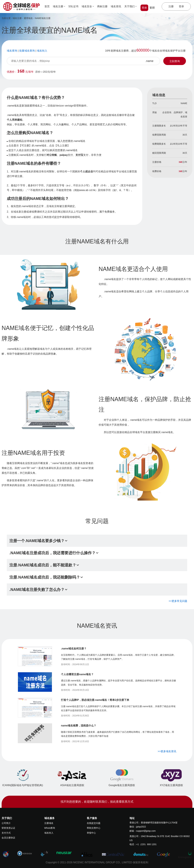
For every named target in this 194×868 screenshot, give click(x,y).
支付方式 (6, 833)
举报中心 (91, 833)
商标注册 (102, 6)
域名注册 (59, 6)
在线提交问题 (94, 823)
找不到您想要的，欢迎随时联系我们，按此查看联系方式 (97, 802)
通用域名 (28, 18)
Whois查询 (50, 828)
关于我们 (130, 6)
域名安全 (88, 6)
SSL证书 (73, 6)
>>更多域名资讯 (167, 751)
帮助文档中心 (94, 828)
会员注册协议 (8, 838)
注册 (171, 6)
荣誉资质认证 (8, 828)
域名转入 (49, 833)
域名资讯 (116, 6)
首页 (47, 6)
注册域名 (49, 823)
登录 (181, 6)
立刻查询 (175, 61)
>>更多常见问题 (178, 601)
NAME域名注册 (43, 18)
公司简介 (6, 823)
